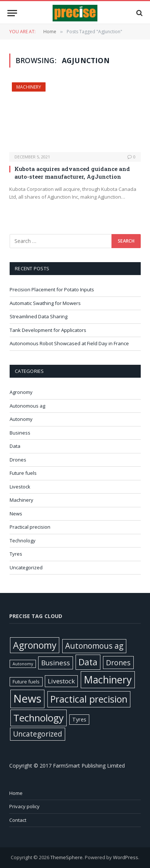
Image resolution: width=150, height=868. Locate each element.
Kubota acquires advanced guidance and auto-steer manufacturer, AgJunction (72, 172)
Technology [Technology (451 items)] (39, 718)
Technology (23, 541)
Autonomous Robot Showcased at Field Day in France (70, 343)
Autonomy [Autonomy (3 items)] (23, 664)
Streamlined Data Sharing (39, 316)
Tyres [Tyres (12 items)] (79, 719)
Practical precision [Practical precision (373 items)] (89, 699)
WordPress (126, 857)
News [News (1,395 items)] (27, 699)
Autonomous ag (27, 406)
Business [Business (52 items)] (56, 663)
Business (20, 433)
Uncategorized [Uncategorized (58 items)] (38, 734)
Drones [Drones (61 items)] (118, 663)
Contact (18, 820)
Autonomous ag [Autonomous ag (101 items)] (94, 646)
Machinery (29, 87)
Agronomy (21, 392)
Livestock (20, 487)
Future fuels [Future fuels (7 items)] (26, 682)
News (16, 514)
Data (15, 446)
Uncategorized (26, 567)
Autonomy (21, 419)
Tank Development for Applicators (48, 330)
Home (16, 793)
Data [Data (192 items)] (88, 662)
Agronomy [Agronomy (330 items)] (35, 645)
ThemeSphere (66, 857)
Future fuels (23, 473)
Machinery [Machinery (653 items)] (108, 680)
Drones (18, 460)
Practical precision (30, 527)
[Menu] (12, 13)
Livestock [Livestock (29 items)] (61, 681)
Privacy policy (24, 806)
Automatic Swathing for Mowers (45, 303)
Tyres (16, 554)
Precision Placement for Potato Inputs (52, 289)
